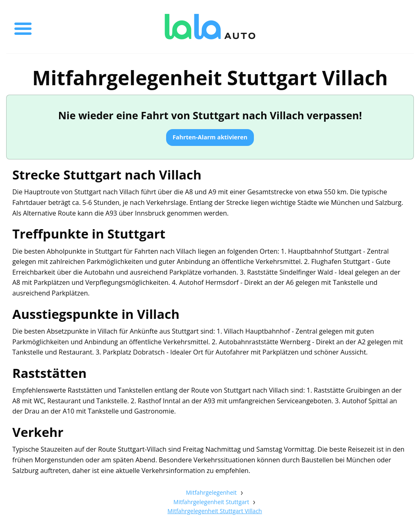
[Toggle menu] (23, 27)
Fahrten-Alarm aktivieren (210, 137)
